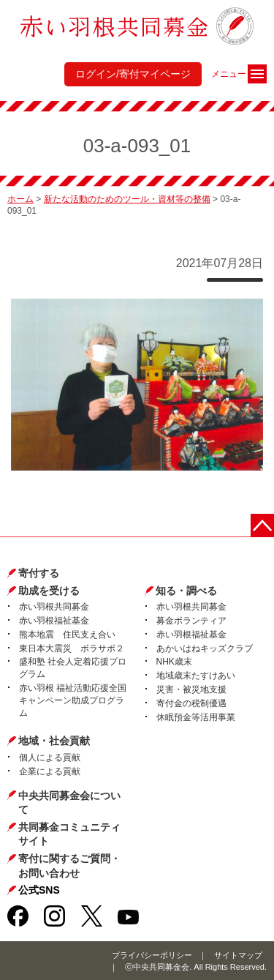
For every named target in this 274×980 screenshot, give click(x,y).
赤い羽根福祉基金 (54, 621)
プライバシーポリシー (152, 955)
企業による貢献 (50, 771)
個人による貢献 (50, 758)
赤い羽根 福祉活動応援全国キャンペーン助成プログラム (73, 700)
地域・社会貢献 (54, 741)
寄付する (39, 573)
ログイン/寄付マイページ (133, 74)
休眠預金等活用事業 (196, 717)
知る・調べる (186, 591)
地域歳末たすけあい (196, 676)
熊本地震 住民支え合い (67, 635)
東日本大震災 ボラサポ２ (72, 648)
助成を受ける (49, 591)
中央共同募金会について (69, 803)
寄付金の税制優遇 (191, 703)
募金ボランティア (191, 621)
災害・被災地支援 (191, 689)
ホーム (20, 199)
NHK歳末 (174, 662)
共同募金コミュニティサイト (69, 834)
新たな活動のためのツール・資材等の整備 (127, 199)
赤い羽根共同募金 (54, 607)
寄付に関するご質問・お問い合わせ (69, 866)
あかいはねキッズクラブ (205, 648)
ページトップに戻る (262, 525)
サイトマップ (238, 955)
